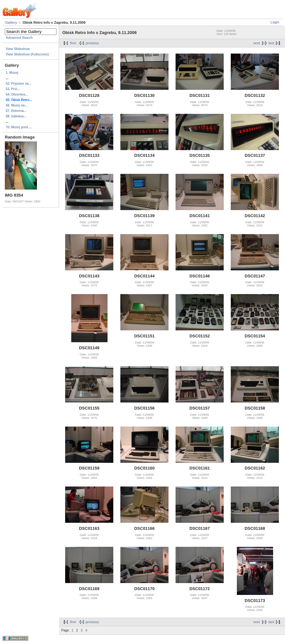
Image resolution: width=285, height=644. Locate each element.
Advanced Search (19, 38)
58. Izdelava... (16, 116)
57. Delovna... (16, 111)
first (73, 43)
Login (275, 22)
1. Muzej (12, 73)
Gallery (11, 22)
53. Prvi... (13, 89)
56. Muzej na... (17, 105)
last (271, 43)
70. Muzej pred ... (19, 127)
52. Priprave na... (19, 84)
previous (92, 43)
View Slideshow (18, 49)
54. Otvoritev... (17, 94)
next (257, 43)
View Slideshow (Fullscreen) (27, 54)
